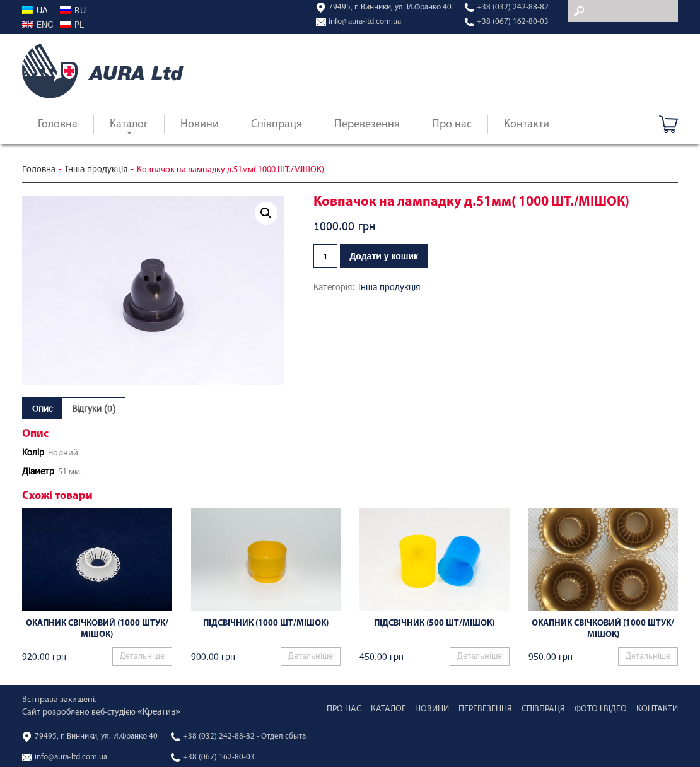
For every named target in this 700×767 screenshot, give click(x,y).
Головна (58, 125)
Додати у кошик (384, 256)
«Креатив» (159, 711)
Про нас (452, 125)
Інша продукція (96, 169)
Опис (42, 408)
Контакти (527, 125)
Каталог (129, 125)
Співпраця (277, 125)
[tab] (42, 408)
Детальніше (142, 656)
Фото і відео (601, 709)
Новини (200, 125)
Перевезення (367, 125)
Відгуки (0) (94, 408)
